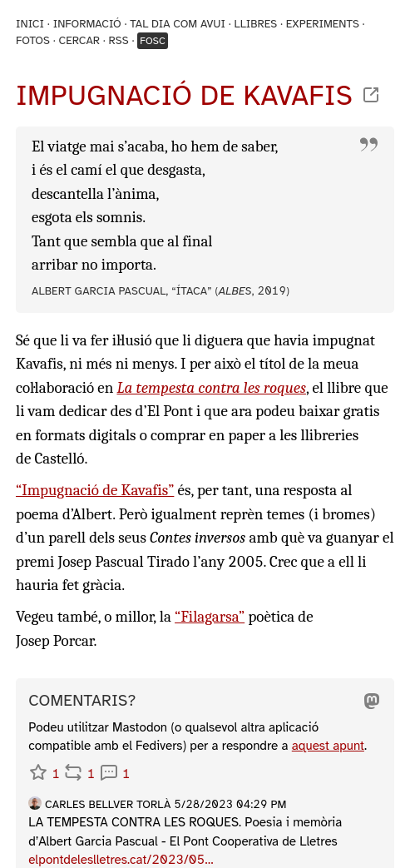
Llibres (255, 24)
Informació (87, 24)
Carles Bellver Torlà (108, 804)
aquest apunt (328, 746)
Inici (30, 24)
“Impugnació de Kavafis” (95, 490)
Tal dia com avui (178, 24)
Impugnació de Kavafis (184, 96)
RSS (119, 40)
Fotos (33, 40)
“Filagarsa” (210, 617)
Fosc (153, 41)
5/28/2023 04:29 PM (230, 804)
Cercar (79, 40)
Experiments (323, 24)
